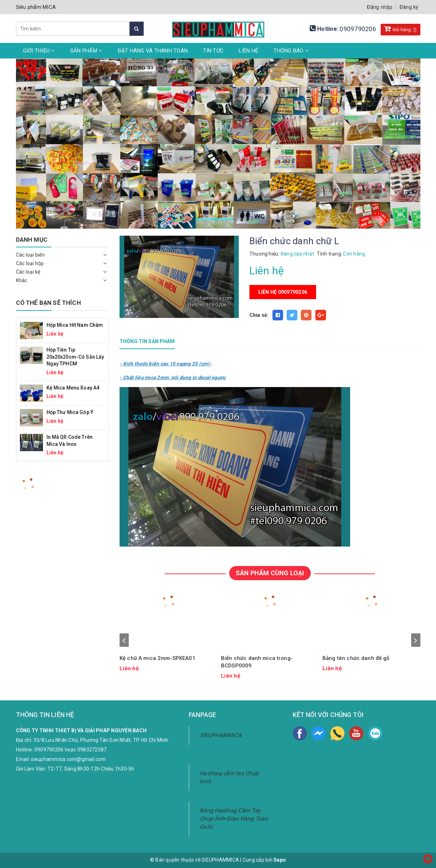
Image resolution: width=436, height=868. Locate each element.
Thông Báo (291, 51)
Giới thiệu (39, 51)
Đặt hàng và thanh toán (153, 51)
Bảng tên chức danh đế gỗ (356, 658)
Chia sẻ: (259, 315)
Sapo (280, 860)
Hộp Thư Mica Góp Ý (70, 412)
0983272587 (92, 750)
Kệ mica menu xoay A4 (73, 388)
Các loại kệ (28, 272)
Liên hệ (249, 51)
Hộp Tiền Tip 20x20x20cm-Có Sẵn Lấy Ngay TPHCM (75, 357)
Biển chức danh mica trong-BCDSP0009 (257, 662)
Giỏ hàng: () (401, 29)
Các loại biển (30, 255)
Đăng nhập (380, 7)
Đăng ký (409, 7)
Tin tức (213, 51)
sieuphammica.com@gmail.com (68, 759)
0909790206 (358, 29)
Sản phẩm (86, 51)
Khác (22, 280)
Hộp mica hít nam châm (75, 325)
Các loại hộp (30, 263)
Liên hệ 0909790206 (283, 292)
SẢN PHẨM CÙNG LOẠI (270, 573)
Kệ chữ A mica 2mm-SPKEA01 (158, 658)
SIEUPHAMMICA (221, 735)
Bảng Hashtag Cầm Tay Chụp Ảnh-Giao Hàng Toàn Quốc (234, 819)
